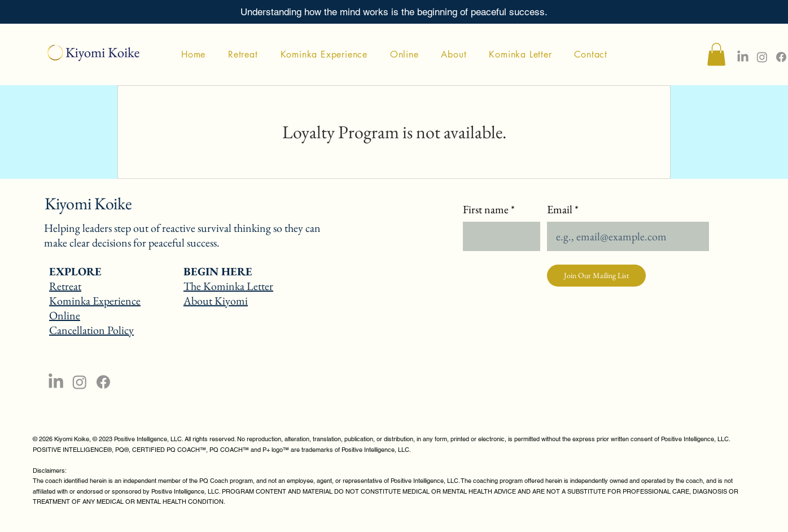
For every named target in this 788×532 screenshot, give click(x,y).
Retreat (65, 286)
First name (489, 209)
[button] (716, 54)
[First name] (498, 236)
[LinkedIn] (56, 382)
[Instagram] (762, 57)
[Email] (625, 236)
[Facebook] (781, 57)
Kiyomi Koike (88, 203)
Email (563, 209)
